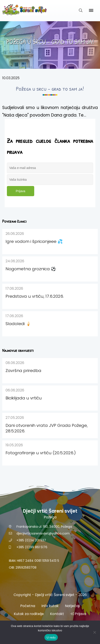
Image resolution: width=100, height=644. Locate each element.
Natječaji (72, 606)
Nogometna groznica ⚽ (31, 269)
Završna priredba (23, 371)
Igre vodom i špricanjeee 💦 (34, 241)
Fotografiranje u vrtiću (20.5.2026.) (41, 453)
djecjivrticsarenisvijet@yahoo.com (43, 533)
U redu (51, 637)
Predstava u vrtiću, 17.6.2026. (35, 296)
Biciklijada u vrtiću (24, 398)
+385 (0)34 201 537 (31, 540)
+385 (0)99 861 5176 (32, 547)
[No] (94, 632)
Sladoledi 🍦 (18, 324)
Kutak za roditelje (29, 614)
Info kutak (50, 606)
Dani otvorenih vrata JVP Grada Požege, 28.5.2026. (47, 428)
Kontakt (57, 614)
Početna (28, 606)
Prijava (21, 191)
